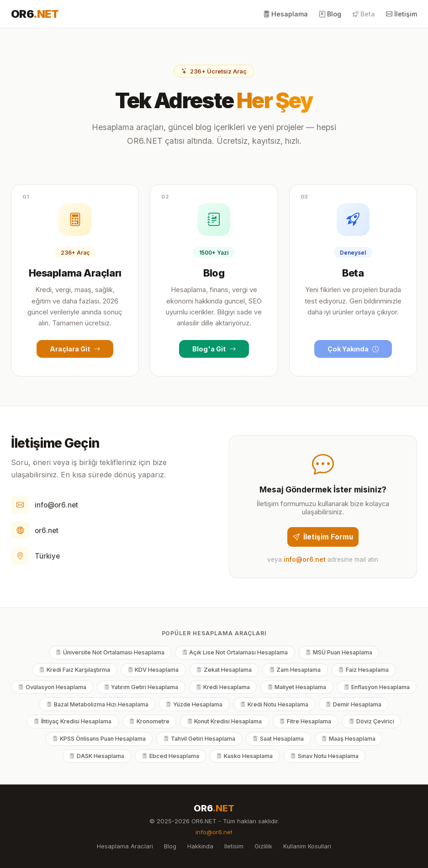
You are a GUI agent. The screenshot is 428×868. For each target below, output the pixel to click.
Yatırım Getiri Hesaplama (141, 687)
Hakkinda (200, 846)
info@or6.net (56, 505)
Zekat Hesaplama (224, 670)
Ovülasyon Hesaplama (52, 687)
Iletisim (234, 846)
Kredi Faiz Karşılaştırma (75, 670)
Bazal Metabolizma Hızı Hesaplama (98, 704)
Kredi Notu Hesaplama (274, 704)
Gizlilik (263, 846)
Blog (330, 14)
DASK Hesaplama (97, 756)
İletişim (402, 14)
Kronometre (149, 721)
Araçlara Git (75, 349)
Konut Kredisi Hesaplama (225, 721)
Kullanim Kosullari (307, 846)
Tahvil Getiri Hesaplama (199, 739)
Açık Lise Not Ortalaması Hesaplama (235, 652)
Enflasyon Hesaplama (377, 687)
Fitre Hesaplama (305, 721)
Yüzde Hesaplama (194, 704)
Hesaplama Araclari (125, 846)
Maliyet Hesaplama (297, 687)
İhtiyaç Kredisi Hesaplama (73, 721)
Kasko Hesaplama (245, 756)
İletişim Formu (323, 537)
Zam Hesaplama (295, 670)
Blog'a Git (214, 349)
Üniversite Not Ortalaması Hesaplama (110, 652)
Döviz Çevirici (372, 721)
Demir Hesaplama (354, 704)
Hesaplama (285, 14)
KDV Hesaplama (153, 670)
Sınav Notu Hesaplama (325, 756)
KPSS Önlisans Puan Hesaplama (99, 739)
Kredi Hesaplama (223, 687)
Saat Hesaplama (278, 739)
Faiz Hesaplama (364, 670)
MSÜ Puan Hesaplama (339, 652)
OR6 (35, 14)
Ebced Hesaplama (171, 756)
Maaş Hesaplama (349, 739)
